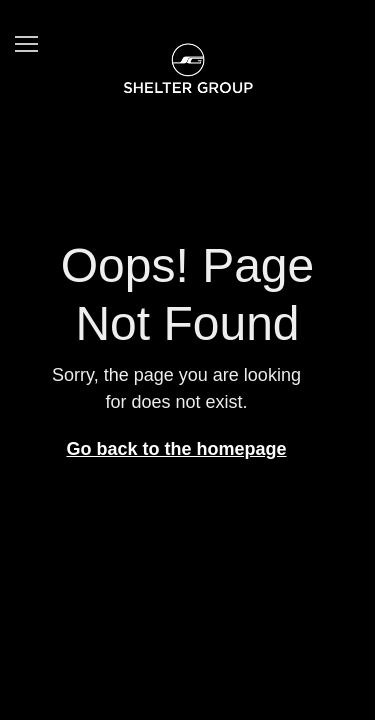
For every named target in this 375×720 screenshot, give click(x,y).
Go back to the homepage (176, 449)
